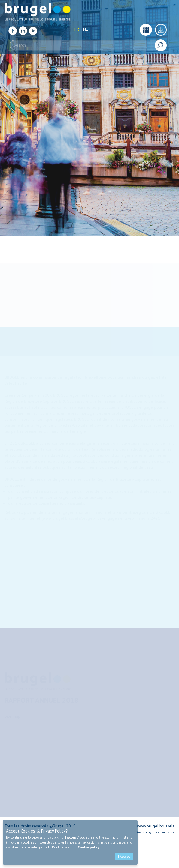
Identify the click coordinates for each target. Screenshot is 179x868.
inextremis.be (164, 832)
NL (86, 28)
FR (77, 28)
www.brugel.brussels (156, 826)
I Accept (124, 857)
